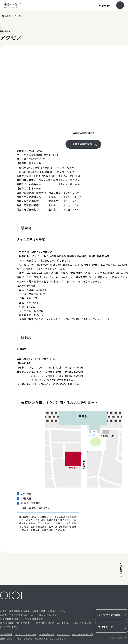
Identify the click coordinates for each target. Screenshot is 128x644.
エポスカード (105, 627)
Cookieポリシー (46, 634)
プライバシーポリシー (25, 634)
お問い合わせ (6, 639)
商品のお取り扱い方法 (83, 634)
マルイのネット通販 (109, 615)
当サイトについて (24, 639)
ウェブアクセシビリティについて (50, 639)
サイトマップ (63, 634)
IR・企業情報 (6, 634)
